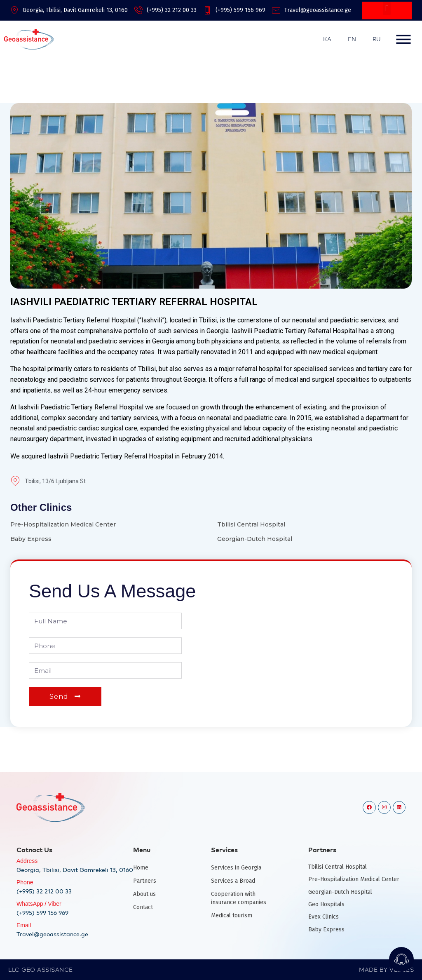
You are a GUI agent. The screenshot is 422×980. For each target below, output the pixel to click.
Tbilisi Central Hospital (251, 524)
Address (27, 861)
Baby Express (31, 539)
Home (141, 868)
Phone (25, 882)
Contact (143, 907)
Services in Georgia (236, 868)
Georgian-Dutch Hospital (255, 539)
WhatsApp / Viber (39, 904)
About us (144, 894)
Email (24, 925)
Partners (145, 881)
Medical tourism (232, 915)
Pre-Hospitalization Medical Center (63, 524)
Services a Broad (233, 881)
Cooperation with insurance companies (239, 898)
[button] (387, 8)
